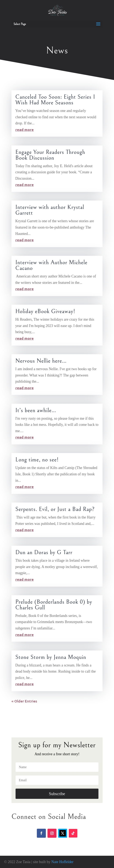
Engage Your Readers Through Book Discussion (50, 155)
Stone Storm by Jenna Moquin (51, 657)
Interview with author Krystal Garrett (50, 210)
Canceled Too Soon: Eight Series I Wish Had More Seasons (55, 100)
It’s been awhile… (36, 410)
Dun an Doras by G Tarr (44, 552)
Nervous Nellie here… (41, 361)
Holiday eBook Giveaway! (45, 311)
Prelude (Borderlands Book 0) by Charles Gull (54, 605)
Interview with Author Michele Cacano (51, 265)
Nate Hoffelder (62, 862)
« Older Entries (24, 701)
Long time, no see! (37, 460)
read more (25, 129)
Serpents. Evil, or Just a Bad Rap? (55, 509)
